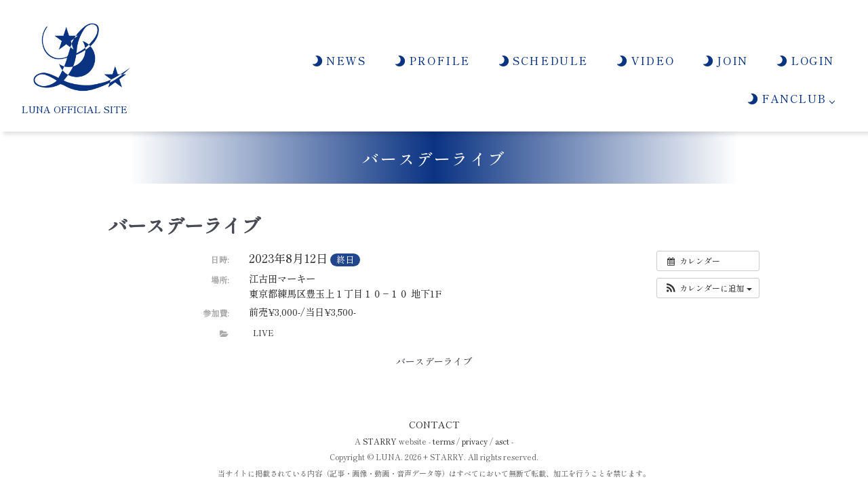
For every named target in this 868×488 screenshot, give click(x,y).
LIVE (263, 333)
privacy (475, 441)
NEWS (338, 60)
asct (502, 441)
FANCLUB (786, 98)
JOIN (725, 60)
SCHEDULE (542, 60)
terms (443, 441)
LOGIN (805, 60)
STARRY (380, 441)
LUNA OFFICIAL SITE (75, 109)
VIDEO (645, 60)
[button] (708, 288)
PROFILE (432, 60)
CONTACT (434, 424)
